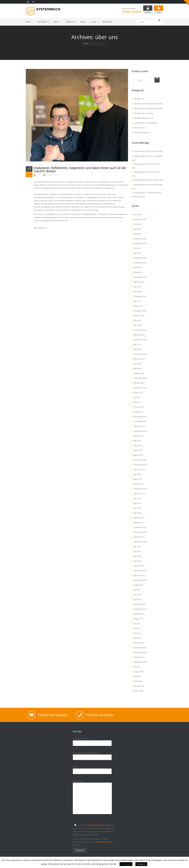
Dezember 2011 (140, 604)
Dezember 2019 (140, 330)
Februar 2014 (139, 518)
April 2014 (138, 508)
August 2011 (139, 619)
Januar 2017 (138, 412)
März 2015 (138, 479)
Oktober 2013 (139, 537)
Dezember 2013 (140, 527)
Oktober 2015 (139, 470)
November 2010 (140, 653)
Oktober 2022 (139, 282)
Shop (94, 22)
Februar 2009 (139, 686)
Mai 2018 (137, 364)
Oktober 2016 (139, 426)
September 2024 (140, 244)
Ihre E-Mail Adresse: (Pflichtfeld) (92, 755)
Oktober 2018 (139, 359)
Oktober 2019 (139, 335)
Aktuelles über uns (53, 175)
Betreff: (92, 769)
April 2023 (138, 268)
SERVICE (56, 22)
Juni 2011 (137, 624)
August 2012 (139, 585)
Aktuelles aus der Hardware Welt (146, 104)
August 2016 (139, 436)
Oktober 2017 (139, 383)
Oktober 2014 (139, 494)
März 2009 (138, 681)
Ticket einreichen (53, 715)
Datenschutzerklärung (95, 825)
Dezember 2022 (140, 277)
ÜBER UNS (70, 22)
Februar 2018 (139, 373)
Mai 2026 (137, 215)
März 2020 (138, 325)
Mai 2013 (137, 551)
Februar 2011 (139, 643)
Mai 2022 (137, 287)
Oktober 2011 (139, 614)
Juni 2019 (137, 345)
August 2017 (139, 393)
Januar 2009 (138, 691)
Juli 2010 (137, 667)
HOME (28, 22)
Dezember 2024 (140, 239)
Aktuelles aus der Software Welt (146, 109)
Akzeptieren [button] (141, 864)
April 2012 (138, 600)
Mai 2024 (137, 253)
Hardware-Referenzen (142, 118)
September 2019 (140, 340)
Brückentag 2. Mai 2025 (143, 180)
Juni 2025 (137, 224)
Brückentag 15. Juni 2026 (143, 151)
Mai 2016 (137, 446)
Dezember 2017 (140, 378)
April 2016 (138, 450)
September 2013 (140, 542)
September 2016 (140, 431)
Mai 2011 (137, 628)
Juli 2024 (137, 248)
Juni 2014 (137, 499)
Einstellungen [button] (126, 864)
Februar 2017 (139, 407)
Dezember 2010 (140, 648)
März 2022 (138, 292)
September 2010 (140, 662)
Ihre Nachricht (92, 799)
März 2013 (138, 561)
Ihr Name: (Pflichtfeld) (92, 741)
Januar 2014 (138, 523)
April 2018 (138, 369)
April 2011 (138, 633)
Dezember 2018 (140, 354)
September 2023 (140, 263)
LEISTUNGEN (42, 22)
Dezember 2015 (140, 460)
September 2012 (140, 580)
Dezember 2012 (140, 571)
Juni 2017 (137, 397)
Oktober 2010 (139, 657)
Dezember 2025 (140, 219)
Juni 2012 (137, 595)
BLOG (83, 22)
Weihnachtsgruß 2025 (142, 156)
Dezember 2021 (140, 296)
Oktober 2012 (139, 576)
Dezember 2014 (140, 489)
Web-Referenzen (140, 133)
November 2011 (140, 609)
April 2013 (138, 556)
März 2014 (138, 513)
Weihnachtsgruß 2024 (142, 185)
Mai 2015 (137, 474)
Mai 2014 (137, 503)
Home (86, 43)
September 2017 (140, 388)
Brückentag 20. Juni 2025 (143, 164)
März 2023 (138, 272)
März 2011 (138, 638)
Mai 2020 (137, 321)
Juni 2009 (137, 677)
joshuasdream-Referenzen (144, 123)
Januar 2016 (138, 455)
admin (38, 175)
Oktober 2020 (139, 316)
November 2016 (140, 422)
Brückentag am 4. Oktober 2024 (146, 193)
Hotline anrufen (100, 715)
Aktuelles (137, 99)
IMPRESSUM (107, 22)
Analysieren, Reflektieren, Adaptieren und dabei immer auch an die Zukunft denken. (80, 170)
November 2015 (140, 465)
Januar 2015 (138, 484)
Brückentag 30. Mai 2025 (143, 172)
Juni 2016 (137, 441)
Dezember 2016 (140, 417)
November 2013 (140, 532)
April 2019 (138, 349)
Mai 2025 (137, 229)
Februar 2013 (139, 566)
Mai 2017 (137, 402)
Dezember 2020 (140, 311)
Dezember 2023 (140, 258)
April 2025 (138, 234)
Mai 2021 (137, 301)
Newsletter (138, 128)
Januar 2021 (138, 306)
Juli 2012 (137, 590)
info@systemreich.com (104, 842)
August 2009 (139, 672)
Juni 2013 (137, 547)
